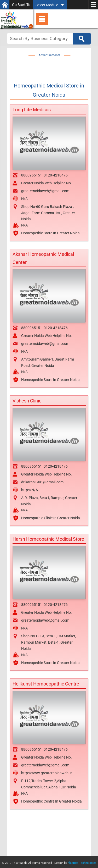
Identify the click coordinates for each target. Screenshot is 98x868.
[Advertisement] (55, 65)
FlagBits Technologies (82, 863)
